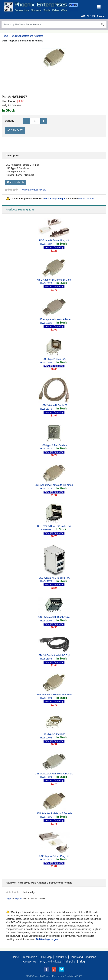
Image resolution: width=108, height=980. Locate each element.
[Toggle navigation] (99, 7)
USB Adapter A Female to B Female (54, 485)
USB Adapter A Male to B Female (54, 813)
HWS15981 (46, 860)
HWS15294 (46, 621)
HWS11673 (46, 581)
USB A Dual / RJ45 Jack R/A (54, 578)
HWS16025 (46, 817)
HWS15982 (46, 244)
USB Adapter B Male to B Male (54, 280)
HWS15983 (46, 659)
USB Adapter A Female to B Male (54, 694)
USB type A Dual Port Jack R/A (54, 526)
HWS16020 (46, 777)
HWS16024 (46, 698)
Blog (82, 962)
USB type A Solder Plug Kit (54, 856)
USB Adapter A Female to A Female (54, 774)
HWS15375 (46, 409)
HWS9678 (46, 530)
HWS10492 (46, 738)
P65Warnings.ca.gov (54, 199)
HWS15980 (46, 449)
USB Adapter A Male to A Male (54, 319)
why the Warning (87, 199)
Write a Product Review (34, 190)
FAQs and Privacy (51, 962)
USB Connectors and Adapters (27, 36)
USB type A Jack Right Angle (54, 617)
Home (5, 36)
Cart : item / (92, 16)
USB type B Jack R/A (54, 359)
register (18, 899)
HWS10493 (46, 363)
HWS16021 (46, 323)
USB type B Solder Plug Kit (54, 240)
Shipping (70, 962)
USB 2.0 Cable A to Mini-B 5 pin (54, 655)
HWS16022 (46, 489)
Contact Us (30, 962)
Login (9, 899)
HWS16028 (46, 283)
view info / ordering (54, 247)
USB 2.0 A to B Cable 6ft (54, 405)
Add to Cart (15, 130)
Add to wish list (16, 182)
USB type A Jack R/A (54, 734)
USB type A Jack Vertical (54, 445)
